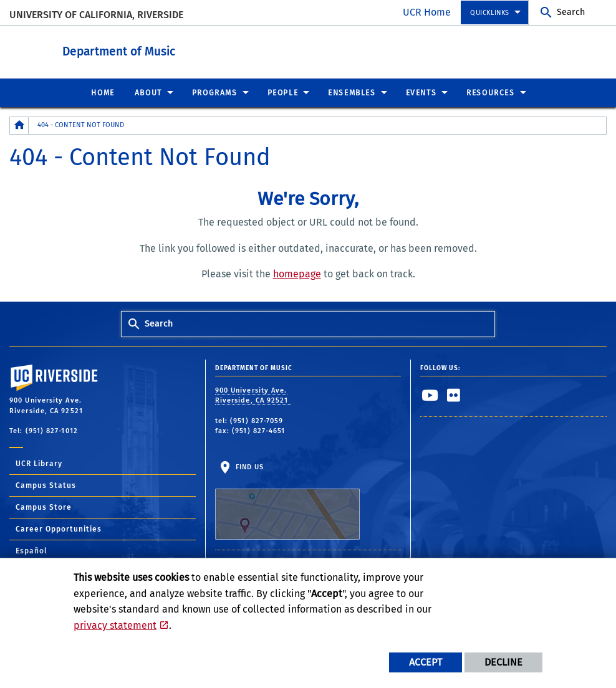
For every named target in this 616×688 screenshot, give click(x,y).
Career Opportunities (59, 528)
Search (571, 12)
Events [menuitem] (421, 92)
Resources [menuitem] (490, 92)
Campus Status (46, 485)
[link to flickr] (454, 394)
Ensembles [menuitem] (352, 92)
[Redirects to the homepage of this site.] (19, 125)
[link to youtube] (430, 394)
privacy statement (115, 625)
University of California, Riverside (96, 15)
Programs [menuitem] (215, 92)
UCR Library (39, 463)
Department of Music (187, 49)
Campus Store (44, 507)
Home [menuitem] (103, 92)
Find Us (287, 501)
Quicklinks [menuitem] (490, 13)
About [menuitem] (148, 92)
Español (31, 550)
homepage (297, 273)
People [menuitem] (283, 92)
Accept (426, 662)
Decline (503, 662)
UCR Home (427, 12)
